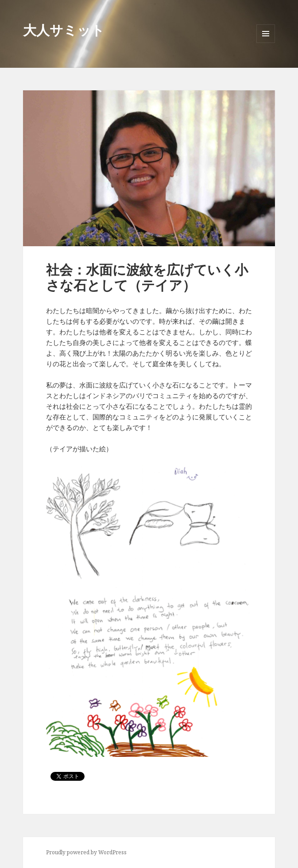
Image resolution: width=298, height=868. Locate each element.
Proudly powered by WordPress (86, 852)
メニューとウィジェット (266, 43)
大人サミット (64, 30)
